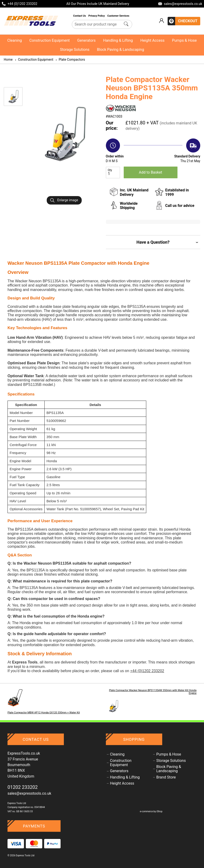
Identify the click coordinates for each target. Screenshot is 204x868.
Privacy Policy (97, 16)
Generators (86, 40)
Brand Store (166, 777)
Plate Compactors (70, 60)
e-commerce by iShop (151, 811)
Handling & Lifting (118, 40)
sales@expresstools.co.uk (29, 793)
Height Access (152, 40)
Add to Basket (151, 172)
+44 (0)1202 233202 (147, 671)
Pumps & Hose (184, 40)
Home (8, 60)
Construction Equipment (50, 40)
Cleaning (15, 40)
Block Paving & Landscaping (121, 50)
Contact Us (80, 16)
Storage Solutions (75, 50)
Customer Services (119, 16)
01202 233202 (23, 787)
